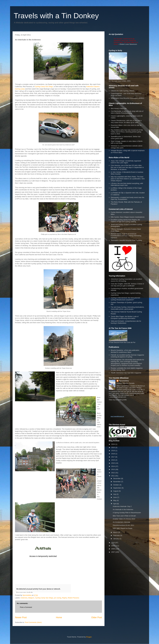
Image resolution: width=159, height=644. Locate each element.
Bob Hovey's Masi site (119, 108)
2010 (113, 543)
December (117, 478)
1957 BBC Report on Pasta (123, 528)
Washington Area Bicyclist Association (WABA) (128, 98)
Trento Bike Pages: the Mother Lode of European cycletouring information (125, 317)
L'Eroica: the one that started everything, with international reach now (127, 184)
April (115, 504)
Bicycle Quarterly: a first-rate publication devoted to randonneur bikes (125, 351)
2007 (113, 552)
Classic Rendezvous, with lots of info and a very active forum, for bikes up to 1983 (126, 121)
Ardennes (24, 598)
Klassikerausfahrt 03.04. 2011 (123, 525)
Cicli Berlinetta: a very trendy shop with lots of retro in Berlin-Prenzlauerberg (127, 112)
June (115, 497)
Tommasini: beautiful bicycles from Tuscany (126, 240)
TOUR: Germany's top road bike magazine (126, 373)
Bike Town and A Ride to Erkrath (124, 516)
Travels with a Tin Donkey (56, 16)
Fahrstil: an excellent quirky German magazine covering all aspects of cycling (127, 356)
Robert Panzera (73, 598)
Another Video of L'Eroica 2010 (124, 519)
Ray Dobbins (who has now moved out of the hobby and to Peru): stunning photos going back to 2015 (127, 132)
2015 (113, 463)
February (117, 535)
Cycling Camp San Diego (44, 87)
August (116, 491)
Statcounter (113, 439)
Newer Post (21, 617)
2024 (113, 444)
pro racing (58, 598)
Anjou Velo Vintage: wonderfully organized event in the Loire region (126, 162)
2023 (113, 447)
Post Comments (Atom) (33, 622)
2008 (113, 549)
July (115, 494)
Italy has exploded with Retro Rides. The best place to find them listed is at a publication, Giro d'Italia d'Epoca (128, 179)
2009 (113, 546)
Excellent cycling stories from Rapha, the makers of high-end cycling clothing (125, 221)
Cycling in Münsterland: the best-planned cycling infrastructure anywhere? (125, 299)
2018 (113, 454)
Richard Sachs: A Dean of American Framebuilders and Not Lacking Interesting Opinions (126, 236)
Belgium (31, 598)
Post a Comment (26, 607)
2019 (113, 451)
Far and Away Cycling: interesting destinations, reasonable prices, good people (128, 308)
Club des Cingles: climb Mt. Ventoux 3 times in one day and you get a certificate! (127, 285)
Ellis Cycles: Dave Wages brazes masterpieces (128, 217)
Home (59, 617)
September (117, 488)
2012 (113, 473)
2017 (113, 457)
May (115, 500)
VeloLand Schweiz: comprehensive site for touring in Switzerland (126, 322)
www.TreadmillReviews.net (117, 416)
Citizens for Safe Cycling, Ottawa (123, 91)
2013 (113, 469)
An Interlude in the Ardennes (123, 509)
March (116, 532)
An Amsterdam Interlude (121, 522)
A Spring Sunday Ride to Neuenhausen (127, 513)
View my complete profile (118, 400)
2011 (113, 476)
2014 (113, 466)
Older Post (97, 617)
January (116, 539)
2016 (113, 460)
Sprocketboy (124, 381)
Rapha (64, 598)
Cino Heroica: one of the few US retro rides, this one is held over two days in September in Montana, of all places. (127, 167)
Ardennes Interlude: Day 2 (122, 506)
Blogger (89, 637)
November (117, 482)
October (116, 485)
